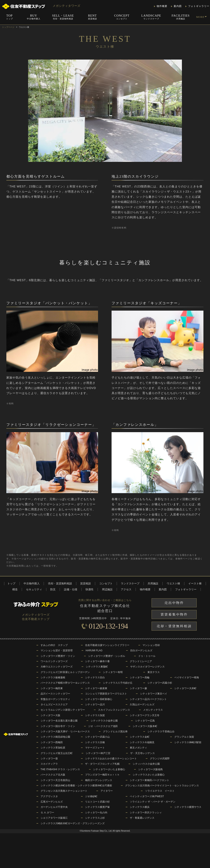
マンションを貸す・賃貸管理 (57, 650)
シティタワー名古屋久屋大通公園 (59, 721)
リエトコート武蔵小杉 (97, 802)
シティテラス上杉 (95, 818)
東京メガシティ (138, 748)
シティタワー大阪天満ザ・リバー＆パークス (65, 732)
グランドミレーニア (141, 661)
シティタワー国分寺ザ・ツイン (58, 726)
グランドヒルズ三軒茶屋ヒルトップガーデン (65, 672)
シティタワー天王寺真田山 (55, 780)
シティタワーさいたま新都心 (109, 769)
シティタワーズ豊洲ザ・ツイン (58, 656)
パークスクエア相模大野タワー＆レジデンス (65, 683)
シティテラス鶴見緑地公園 (55, 737)
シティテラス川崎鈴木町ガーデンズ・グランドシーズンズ (73, 823)
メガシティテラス (153, 710)
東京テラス (154, 672)
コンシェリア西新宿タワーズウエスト (106, 694)
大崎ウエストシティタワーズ (57, 667)
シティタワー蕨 (138, 688)
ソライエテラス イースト (160, 791)
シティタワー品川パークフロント (148, 699)
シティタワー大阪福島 (151, 769)
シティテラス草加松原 (53, 748)
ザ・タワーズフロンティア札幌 (102, 764)
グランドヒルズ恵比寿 (115, 732)
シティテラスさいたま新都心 (149, 775)
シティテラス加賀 (95, 715)
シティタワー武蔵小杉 (160, 683)
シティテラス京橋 (95, 742)
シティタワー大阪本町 (145, 726)
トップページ (8, 27)
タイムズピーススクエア (54, 705)
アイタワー (107, 791)
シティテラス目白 (95, 677)
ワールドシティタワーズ (54, 661)
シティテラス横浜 (140, 807)
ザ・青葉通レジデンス (142, 818)
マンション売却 (151, 645)
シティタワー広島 (145, 721)
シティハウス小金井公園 (146, 764)
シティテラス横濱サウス (188, 807)
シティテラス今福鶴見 (142, 742)
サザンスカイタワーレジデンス (147, 667)
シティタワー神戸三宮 (98, 753)
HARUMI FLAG (94, 650)
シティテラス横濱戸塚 (97, 807)
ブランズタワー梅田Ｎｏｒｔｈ (102, 775)
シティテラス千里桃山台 (161, 732)
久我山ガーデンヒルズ (142, 705)
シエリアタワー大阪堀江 (54, 818)
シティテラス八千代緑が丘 (118, 683)
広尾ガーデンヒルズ (52, 802)
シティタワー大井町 (185, 688)
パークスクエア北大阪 (53, 775)
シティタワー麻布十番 (97, 661)
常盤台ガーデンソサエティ (55, 699)
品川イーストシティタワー (55, 694)
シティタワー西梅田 (52, 742)
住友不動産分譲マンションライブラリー (107, 645)
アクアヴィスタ (49, 796)
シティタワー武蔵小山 (97, 737)
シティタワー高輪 (140, 677)
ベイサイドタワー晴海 (187, 677)
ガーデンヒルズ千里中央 (54, 807)
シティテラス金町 (140, 737)
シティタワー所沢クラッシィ (146, 813)
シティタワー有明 (113, 672)
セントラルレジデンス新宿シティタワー (63, 710)
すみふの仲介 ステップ (54, 645)
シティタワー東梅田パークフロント (150, 780)
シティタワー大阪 (50, 715)
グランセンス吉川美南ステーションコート (64, 791)
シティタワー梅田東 (52, 688)
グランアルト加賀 (184, 737)
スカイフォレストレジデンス (114, 710)
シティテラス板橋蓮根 (53, 677)
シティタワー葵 (49, 759)
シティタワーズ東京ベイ (154, 694)
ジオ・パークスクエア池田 (103, 726)
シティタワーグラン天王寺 (145, 715)
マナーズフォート (95, 748)
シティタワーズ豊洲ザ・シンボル (107, 656)
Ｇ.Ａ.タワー (47, 813)
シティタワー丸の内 (96, 813)
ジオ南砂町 (91, 796)
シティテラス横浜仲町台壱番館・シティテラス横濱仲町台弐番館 (76, 786)
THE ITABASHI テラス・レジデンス (60, 769)
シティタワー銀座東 (96, 688)
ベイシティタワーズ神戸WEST (147, 796)
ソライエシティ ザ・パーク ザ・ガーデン (153, 802)
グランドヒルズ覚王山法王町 (57, 753)
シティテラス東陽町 (97, 667)
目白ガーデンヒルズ (141, 650)
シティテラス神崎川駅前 (188, 742)
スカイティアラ (49, 764)
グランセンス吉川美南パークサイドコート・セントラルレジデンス (162, 786)
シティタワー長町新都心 (99, 699)
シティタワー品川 (95, 705)
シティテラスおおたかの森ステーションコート (111, 759)
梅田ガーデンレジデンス (99, 780)
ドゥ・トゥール (147, 656)
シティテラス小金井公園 (104, 721)
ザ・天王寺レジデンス (143, 753)
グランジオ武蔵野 (160, 759)
